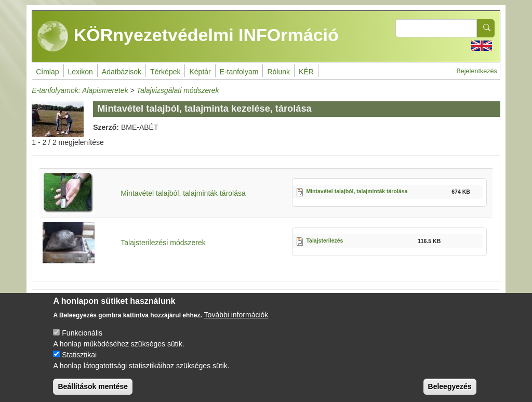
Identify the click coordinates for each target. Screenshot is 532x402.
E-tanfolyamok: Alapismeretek (80, 90)
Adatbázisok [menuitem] (122, 72)
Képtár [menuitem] (200, 72)
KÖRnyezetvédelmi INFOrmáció (188, 36)
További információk (236, 323)
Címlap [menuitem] (47, 72)
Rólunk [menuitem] (278, 72)
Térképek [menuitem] (165, 72)
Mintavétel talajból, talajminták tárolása (183, 193)
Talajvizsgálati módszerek (178, 90)
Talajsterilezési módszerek (163, 243)
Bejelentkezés (476, 71)
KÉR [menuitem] (306, 72)
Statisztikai (79, 363)
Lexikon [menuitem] (81, 72)
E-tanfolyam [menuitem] (239, 72)
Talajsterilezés (324, 240)
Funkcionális (82, 341)
